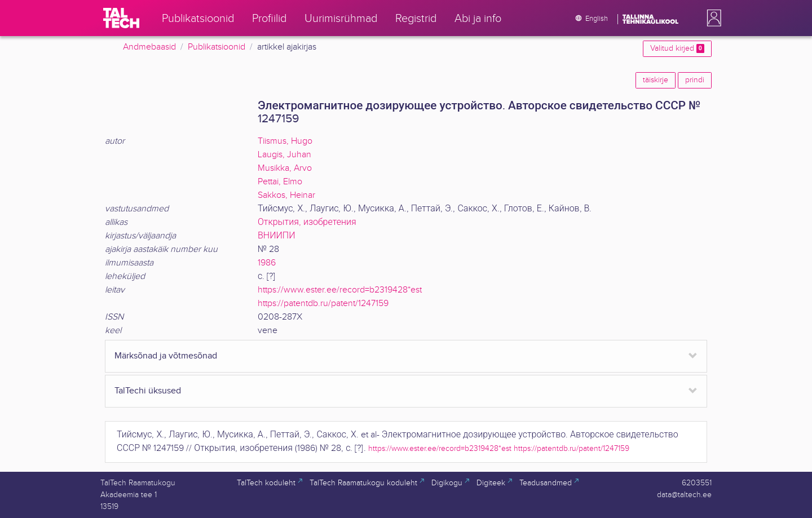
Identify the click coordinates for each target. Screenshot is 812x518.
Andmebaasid (149, 47)
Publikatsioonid (217, 47)
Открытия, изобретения (307, 222)
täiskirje (656, 80)
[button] (712, 18)
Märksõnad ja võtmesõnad (166, 356)
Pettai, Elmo (280, 182)
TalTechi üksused (148, 391)
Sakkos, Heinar (286, 195)
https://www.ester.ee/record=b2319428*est (340, 290)
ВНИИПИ (277, 236)
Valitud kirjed (677, 48)
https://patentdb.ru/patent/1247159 (323, 304)
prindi (695, 80)
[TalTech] (121, 18)
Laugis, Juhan (284, 155)
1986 (267, 263)
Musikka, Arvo (285, 168)
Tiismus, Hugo (285, 141)
